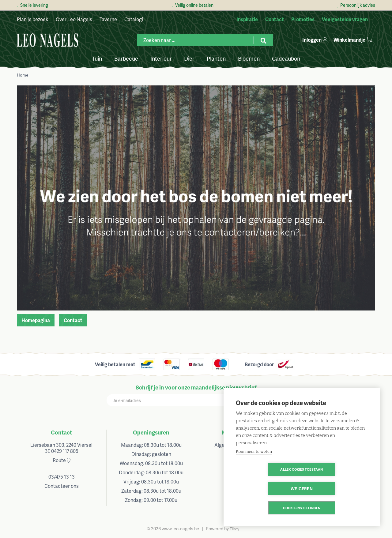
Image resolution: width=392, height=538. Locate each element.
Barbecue (126, 58)
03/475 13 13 (62, 477)
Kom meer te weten (254, 471)
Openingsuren (151, 432)
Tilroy (234, 529)
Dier (189, 58)
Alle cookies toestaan (266, 489)
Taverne (108, 19)
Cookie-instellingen (302, 508)
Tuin (97, 58)
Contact (73, 320)
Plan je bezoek (33, 19)
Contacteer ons (62, 486)
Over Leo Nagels (74, 19)
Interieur (161, 58)
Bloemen (249, 58)
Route (62, 460)
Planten (216, 58)
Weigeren (337, 489)
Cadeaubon (286, 58)
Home (23, 75)
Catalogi (134, 19)
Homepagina (36, 320)
